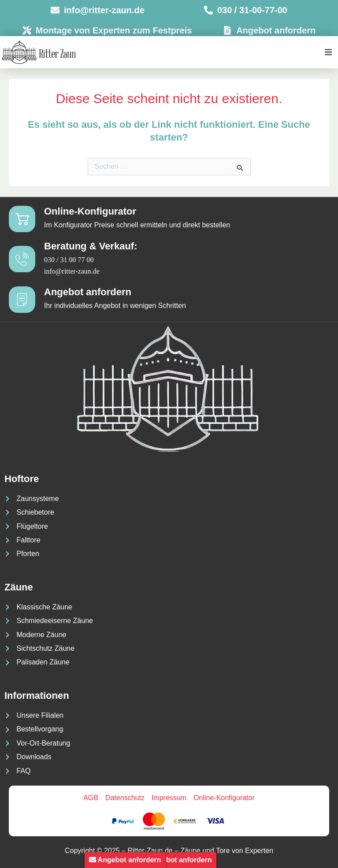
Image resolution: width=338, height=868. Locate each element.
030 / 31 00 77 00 (69, 260)
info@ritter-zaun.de (104, 10)
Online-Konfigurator (90, 211)
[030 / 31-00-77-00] (208, 10)
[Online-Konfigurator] (22, 219)
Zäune (19, 587)
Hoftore (22, 479)
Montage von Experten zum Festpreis (114, 30)
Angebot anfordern (276, 30)
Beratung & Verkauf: (91, 246)
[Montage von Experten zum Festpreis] (27, 30)
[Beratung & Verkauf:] (22, 259)
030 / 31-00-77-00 (252, 10)
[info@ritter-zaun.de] (55, 10)
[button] (328, 52)
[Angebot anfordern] (227, 30)
